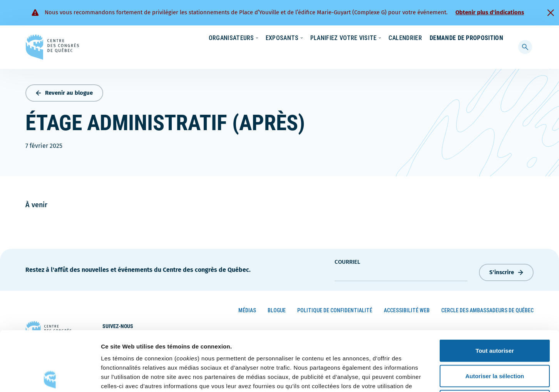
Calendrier (397, 53)
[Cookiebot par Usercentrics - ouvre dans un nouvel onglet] (50, 377)
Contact (494, 39)
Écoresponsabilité (339, 39)
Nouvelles (386, 39)
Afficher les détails (424, 377)
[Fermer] (551, 13)
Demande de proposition (466, 53)
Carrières (423, 39)
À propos (459, 39)
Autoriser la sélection (495, 316)
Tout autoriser (495, 291)
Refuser (495, 341)
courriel (347, 260)
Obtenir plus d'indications (490, 12)
